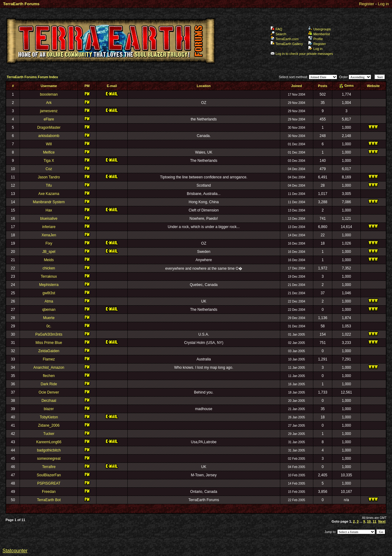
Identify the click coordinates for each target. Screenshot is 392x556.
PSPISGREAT (49, 483)
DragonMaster (49, 128)
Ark (49, 103)
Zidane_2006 (49, 425)
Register (367, 4)
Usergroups (319, 29)
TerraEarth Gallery (287, 44)
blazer (49, 409)
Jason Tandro (49, 177)
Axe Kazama (49, 194)
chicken (49, 268)
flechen (49, 376)
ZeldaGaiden (49, 351)
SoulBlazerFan (49, 475)
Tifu (49, 185)
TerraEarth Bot (49, 500)
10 (369, 521)
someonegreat (49, 459)
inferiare (49, 227)
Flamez (49, 359)
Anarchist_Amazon (49, 367)
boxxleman (49, 94)
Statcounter (15, 551)
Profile (315, 39)
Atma (49, 301)
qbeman (49, 310)
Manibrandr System (49, 202)
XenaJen (49, 235)
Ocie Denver (49, 392)
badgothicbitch (49, 450)
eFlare (49, 119)
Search (278, 34)
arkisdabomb (49, 136)
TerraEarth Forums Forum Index (32, 77)
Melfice (49, 152)
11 (375, 521)
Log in (383, 4)
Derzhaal (49, 401)
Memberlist (319, 34)
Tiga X (49, 161)
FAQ (276, 29)
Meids (49, 260)
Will (49, 144)
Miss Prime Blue (49, 343)
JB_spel (49, 252)
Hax (49, 210)
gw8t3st (49, 293)
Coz (49, 169)
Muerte (49, 318)
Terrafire (49, 467)
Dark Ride (49, 384)
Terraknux (49, 276)
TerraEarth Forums (21, 4)
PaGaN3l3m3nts (49, 334)
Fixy (49, 243)
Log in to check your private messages (302, 54)
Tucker (49, 434)
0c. (49, 326)
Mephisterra (49, 285)
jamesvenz (49, 111)
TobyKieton (49, 417)
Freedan (49, 492)
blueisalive (49, 219)
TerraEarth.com (285, 39)
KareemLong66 (49, 442)
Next (382, 521)
